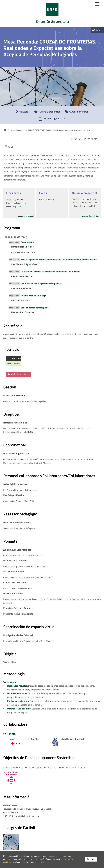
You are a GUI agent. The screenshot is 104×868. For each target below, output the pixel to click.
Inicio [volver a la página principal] (5, 130)
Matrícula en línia (18, 374)
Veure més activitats (91, 216)
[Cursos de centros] (77, 113)
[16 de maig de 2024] (52, 119)
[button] (71, 139)
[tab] (52, 14)
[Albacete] (22, 113)
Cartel (10, 147)
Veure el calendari (26, 216)
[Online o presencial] (47, 113)
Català (99, 30)
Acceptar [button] (91, 859)
